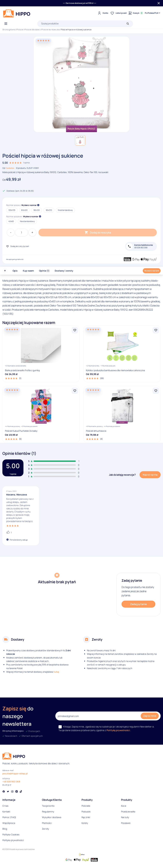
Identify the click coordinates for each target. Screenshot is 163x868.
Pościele (86, 806)
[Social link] (4, 792)
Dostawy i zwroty (64, 271)
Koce (124, 806)
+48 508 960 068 (11, 782)
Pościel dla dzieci (33, 30)
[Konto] (102, 13)
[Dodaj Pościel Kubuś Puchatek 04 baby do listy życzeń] (75, 391)
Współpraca (9, 823)
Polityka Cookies (11, 834)
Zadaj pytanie (139, 604)
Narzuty (125, 817)
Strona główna (9, 30)
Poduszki (86, 812)
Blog (5, 829)
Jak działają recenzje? (122, 475)
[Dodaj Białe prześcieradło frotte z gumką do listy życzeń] (75, 330)
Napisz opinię (150, 475)
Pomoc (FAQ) (9, 817)
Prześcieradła (128, 812)
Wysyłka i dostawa (52, 817)
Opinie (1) (44, 271)
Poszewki (126, 823)
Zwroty (45, 829)
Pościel (20, 30)
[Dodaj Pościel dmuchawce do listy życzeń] (156, 391)
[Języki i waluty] (153, 13)
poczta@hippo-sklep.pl (15, 773)
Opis (15, 271)
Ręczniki (86, 817)
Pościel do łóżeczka (51, 30)
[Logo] (17, 13)
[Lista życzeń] (118, 13)
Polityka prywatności (13, 840)
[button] (80, 140)
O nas (5, 806)
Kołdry (85, 823)
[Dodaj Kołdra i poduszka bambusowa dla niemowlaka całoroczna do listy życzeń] (156, 330)
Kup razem (28, 271)
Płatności (47, 823)
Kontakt (6, 812)
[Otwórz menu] (6, 24)
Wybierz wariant (152, 271)
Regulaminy (48, 812)
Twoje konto (48, 806)
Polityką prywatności (118, 730)
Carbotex (10, 168)
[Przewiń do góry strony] (5, 271)
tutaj (56, 672)
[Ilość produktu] (22, 232)
